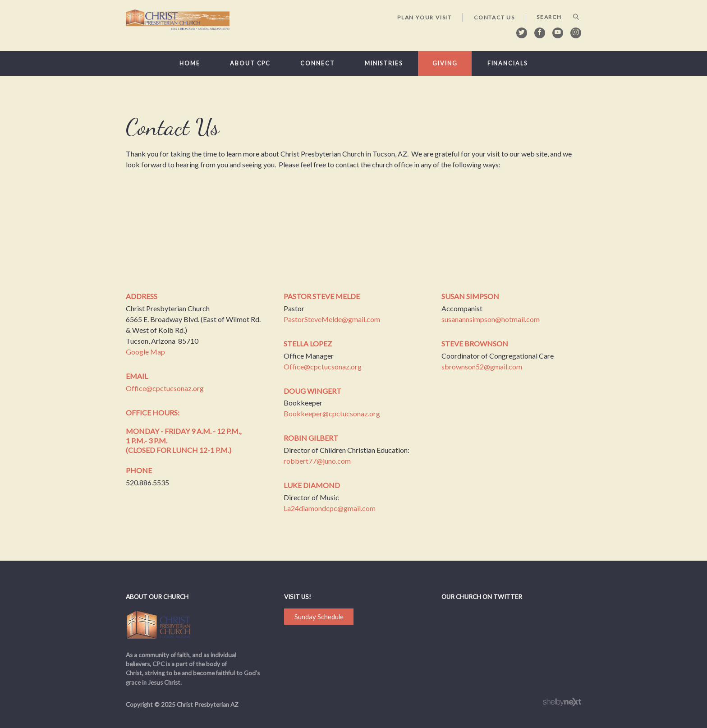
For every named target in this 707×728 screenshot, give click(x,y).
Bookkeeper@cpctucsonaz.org (332, 413)
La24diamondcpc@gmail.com (330, 508)
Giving (445, 63)
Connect (317, 63)
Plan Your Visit (425, 17)
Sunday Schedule (319, 617)
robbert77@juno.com (317, 461)
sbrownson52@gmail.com (482, 366)
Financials (507, 63)
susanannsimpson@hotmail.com (491, 319)
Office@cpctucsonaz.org (165, 388)
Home (190, 63)
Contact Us (494, 17)
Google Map (145, 352)
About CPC (250, 63)
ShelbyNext (562, 702)
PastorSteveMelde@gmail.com (332, 319)
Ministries (384, 63)
